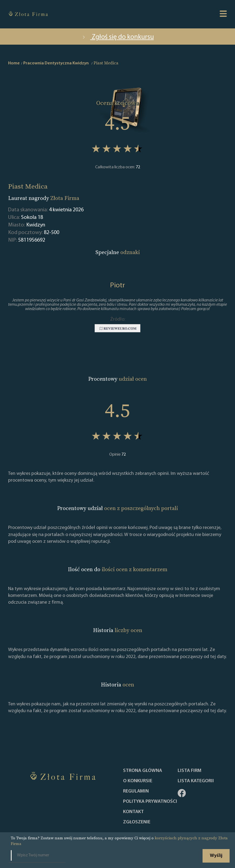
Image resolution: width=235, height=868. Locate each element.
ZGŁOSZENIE (137, 822)
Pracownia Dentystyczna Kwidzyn (56, 63)
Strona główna (143, 771)
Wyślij (216, 856)
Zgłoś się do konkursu (118, 37)
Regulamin (136, 791)
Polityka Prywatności (150, 802)
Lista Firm (190, 771)
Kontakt (133, 812)
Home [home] (14, 63)
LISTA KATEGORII (196, 781)
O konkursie (138, 781)
